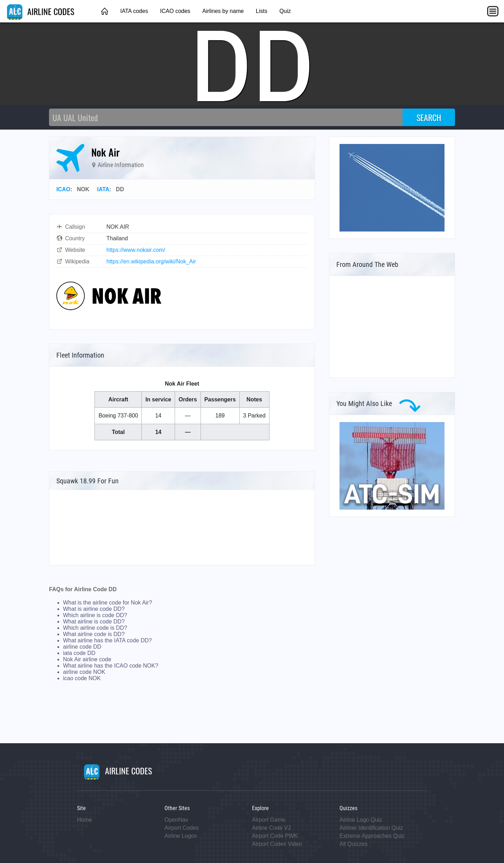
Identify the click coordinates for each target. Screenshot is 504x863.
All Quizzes (353, 844)
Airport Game (269, 820)
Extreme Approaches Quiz (372, 836)
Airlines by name (223, 11)
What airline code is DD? (94, 634)
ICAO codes (175, 11)
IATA (103, 189)
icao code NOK (82, 678)
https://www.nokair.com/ (136, 250)
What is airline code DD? (94, 609)
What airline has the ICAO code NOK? (111, 666)
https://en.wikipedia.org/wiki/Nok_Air (151, 261)
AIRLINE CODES (41, 11)
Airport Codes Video (277, 844)
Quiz (285, 11)
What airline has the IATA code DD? (107, 640)
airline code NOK (84, 672)
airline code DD (82, 647)
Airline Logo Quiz (361, 820)
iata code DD (79, 653)
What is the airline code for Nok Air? (107, 603)
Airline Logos (181, 836)
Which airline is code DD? (95, 615)
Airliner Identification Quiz (371, 828)
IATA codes (134, 11)
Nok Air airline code (87, 659)
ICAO (63, 189)
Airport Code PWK (275, 836)
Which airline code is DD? (95, 628)
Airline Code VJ (271, 828)
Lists (262, 11)
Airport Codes (182, 828)
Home (85, 820)
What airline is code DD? (94, 622)
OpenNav (176, 820)
